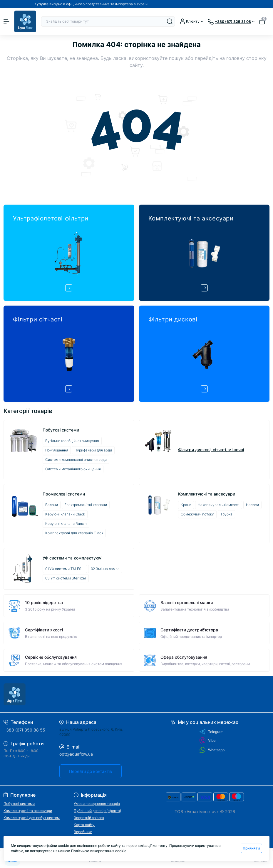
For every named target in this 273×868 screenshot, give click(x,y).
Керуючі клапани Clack (65, 514)
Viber (208, 741)
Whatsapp (212, 750)
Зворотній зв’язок (89, 818)
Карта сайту (84, 825)
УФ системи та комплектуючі (72, 558)
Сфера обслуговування (184, 657)
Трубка (226, 514)
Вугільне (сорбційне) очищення (72, 441)
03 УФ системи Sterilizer (66, 578)
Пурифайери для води (93, 450)
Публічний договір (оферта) (97, 811)
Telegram (211, 732)
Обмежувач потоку (197, 514)
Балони (52, 505)
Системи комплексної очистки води (76, 460)
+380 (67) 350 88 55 (24, 730)
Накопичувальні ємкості (219, 505)
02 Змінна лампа (105, 569)
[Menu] (6, 21)
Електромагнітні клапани (86, 505)
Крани (186, 505)
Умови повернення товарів (97, 804)
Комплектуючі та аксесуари (207, 494)
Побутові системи (61, 430)
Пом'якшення (57, 450)
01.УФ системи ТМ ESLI (65, 569)
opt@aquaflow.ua (76, 754)
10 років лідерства (44, 602)
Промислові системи (64, 494)
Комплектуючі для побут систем (32, 818)
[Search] (170, 21)
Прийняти (251, 848)
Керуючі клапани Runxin (66, 524)
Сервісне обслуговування (51, 657)
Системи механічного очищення (73, 469)
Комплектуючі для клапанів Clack (74, 533)
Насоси (252, 505)
